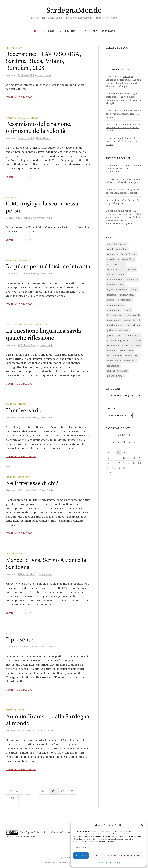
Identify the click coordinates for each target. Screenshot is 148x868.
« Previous (14, 791)
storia (34, 118)
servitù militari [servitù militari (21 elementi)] (114, 356)
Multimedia (67, 31)
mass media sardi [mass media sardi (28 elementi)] (132, 320)
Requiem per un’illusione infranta (48, 267)
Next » (12, 798)
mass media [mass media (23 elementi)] (113, 320)
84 (43, 791)
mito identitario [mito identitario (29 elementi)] (115, 325)
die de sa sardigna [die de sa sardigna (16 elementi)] (116, 274)
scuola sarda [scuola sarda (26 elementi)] (126, 351)
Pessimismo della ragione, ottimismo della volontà (39, 128)
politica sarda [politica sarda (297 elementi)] (133, 335)
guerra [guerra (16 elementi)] (111, 300)
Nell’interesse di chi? (32, 483)
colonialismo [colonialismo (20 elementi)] (129, 259)
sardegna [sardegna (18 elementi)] (112, 351)
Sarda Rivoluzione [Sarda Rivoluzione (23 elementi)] (131, 345)
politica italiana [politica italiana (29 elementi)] (115, 335)
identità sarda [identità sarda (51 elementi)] (124, 300)
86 (63, 791)
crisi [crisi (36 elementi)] (123, 264)
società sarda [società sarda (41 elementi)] (132, 356)
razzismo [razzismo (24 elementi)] (136, 340)
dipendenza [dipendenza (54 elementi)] (132, 280)
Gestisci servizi (81, 847)
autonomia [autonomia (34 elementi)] (112, 254)
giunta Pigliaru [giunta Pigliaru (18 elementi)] (127, 295)
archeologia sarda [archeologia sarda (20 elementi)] (116, 244)
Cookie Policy (101, 862)
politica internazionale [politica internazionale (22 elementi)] (118, 330)
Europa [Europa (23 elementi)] (134, 290)
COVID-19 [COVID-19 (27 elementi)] (112, 264)
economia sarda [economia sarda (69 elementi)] (115, 285)
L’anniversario (24, 411)
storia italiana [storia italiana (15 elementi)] (114, 361)
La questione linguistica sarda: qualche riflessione (44, 335)
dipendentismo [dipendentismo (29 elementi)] (115, 280)
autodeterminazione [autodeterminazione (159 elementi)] (117, 249)
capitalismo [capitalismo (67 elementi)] (113, 259)
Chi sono (48, 31)
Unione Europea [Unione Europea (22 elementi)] (115, 376)
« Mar (109, 473)
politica (11, 118)
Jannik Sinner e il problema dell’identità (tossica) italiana (123, 114)
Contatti (108, 31)
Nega (98, 855)
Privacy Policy (114, 862)
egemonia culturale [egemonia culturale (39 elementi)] (117, 290)
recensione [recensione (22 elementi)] (113, 345)
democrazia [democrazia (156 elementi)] (130, 269)
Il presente (20, 640)
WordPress (63, 862)
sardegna (12, 197)
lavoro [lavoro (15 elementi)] (128, 310)
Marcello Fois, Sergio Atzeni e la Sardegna (46, 564)
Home (33, 31)
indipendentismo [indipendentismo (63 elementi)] (116, 305)
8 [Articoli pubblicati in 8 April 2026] (119, 453)
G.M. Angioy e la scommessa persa (42, 207)
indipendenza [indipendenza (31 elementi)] (114, 310)
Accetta (81, 855)
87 (72, 791)
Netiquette (89, 31)
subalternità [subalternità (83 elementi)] (113, 366)
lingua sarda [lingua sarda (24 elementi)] (134, 315)
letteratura (14, 48)
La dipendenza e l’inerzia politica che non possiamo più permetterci (123, 168)
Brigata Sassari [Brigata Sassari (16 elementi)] (129, 254)
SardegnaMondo (74, 10)
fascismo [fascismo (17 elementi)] (112, 295)
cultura (11, 325)
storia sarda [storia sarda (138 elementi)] (130, 361)
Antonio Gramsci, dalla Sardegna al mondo (48, 720)
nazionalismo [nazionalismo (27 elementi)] (133, 325)
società (23, 118)
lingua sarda (27, 325)
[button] (142, 825)
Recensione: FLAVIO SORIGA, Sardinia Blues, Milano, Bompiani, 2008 (44, 61)
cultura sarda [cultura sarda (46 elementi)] (114, 269)
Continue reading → (21, 97)
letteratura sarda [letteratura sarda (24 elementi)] (116, 315)
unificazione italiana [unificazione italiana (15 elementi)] (117, 371)
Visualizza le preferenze (125, 855)
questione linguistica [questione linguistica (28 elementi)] (117, 340)
